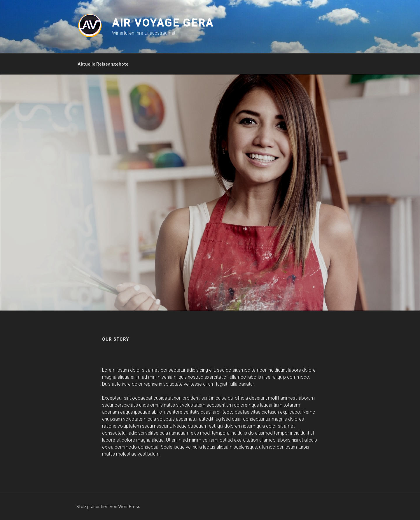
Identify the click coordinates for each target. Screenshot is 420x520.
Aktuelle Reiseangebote (103, 64)
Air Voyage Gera (163, 23)
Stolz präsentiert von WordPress (108, 506)
